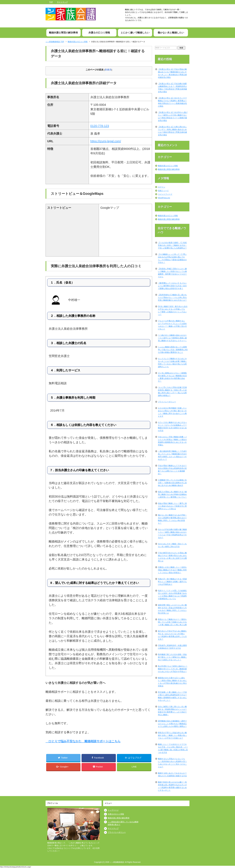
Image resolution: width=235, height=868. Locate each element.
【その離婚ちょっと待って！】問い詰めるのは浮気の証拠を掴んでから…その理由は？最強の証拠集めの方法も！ (172, 258)
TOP (55, 42)
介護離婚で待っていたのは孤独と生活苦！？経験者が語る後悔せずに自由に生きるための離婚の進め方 (172, 483)
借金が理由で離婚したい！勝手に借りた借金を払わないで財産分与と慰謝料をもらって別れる (172, 506)
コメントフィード (165, 194)
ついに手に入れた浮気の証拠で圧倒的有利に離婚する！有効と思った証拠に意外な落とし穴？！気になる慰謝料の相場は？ (172, 391)
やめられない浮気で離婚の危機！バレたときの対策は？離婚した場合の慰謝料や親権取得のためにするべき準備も (172, 441)
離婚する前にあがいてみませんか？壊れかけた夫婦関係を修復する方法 (172, 774)
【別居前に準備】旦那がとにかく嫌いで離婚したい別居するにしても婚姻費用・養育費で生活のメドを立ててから (172, 273)
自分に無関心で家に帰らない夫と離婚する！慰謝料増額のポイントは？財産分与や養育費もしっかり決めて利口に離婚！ (172, 711)
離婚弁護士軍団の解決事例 (63, 33)
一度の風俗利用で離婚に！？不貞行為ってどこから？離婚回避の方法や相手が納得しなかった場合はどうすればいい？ (172, 455)
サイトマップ (113, 828)
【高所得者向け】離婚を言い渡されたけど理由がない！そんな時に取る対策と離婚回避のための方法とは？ (172, 297)
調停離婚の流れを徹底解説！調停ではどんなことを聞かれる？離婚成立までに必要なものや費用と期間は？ (172, 724)
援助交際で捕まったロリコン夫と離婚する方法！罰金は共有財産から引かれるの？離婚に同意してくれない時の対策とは (172, 609)
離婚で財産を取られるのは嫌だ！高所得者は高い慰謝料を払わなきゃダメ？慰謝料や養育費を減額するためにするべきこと (172, 786)
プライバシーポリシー (167, 402)
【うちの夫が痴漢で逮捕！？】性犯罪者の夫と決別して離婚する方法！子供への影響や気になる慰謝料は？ (172, 245)
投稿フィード (163, 191)
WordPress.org (164, 198)
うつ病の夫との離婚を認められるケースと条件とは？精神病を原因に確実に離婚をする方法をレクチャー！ (172, 338)
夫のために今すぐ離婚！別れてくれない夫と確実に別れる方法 (172, 545)
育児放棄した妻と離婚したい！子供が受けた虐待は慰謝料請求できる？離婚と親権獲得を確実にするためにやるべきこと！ (172, 696)
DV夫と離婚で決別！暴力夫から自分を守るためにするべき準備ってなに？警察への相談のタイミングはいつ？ (173, 311)
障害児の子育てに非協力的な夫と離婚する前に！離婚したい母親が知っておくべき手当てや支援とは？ (172, 735)
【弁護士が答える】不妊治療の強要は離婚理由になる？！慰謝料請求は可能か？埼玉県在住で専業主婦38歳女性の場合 (172, 88)
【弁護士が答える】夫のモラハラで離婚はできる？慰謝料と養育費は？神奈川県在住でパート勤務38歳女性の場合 (172, 102)
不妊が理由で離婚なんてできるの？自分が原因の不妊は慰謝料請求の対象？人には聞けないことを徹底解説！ (172, 470)
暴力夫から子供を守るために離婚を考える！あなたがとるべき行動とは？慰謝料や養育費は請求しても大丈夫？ (172, 635)
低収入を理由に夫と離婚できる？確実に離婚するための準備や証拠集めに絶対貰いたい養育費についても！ (172, 494)
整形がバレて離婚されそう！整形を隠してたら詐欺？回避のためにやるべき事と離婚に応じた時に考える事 (172, 622)
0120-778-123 (100, 126)
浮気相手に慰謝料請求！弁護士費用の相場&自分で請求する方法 (172, 647)
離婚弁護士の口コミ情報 (168, 166)
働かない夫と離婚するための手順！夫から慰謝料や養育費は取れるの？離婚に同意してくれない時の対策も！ (172, 519)
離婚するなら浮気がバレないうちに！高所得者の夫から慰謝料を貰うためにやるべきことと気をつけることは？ (172, 763)
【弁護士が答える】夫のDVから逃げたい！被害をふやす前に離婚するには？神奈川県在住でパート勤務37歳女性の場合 (173, 116)
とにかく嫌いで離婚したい (135, 33)
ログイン (162, 187)
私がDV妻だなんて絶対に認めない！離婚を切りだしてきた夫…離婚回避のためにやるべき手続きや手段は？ (173, 669)
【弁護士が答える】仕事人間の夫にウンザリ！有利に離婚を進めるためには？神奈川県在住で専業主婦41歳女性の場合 (172, 131)
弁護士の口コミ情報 (99, 33)
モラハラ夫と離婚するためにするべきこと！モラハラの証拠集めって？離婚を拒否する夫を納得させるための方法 (172, 427)
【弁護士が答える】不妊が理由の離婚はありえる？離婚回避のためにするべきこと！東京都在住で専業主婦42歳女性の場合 (172, 73)
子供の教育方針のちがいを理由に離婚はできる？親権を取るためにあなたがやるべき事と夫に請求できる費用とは (172, 557)
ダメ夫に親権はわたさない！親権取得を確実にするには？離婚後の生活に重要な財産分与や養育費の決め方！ (172, 377)
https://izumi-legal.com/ (106, 141)
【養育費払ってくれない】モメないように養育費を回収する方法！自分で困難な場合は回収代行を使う (172, 286)
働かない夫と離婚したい (171, 33)
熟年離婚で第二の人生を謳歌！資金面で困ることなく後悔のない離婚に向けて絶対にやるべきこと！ (172, 657)
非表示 (108, 70)
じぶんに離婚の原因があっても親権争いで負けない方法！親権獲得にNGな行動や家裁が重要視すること (173, 350)
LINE (134, 767)
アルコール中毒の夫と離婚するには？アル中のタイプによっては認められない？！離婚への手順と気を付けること (172, 325)
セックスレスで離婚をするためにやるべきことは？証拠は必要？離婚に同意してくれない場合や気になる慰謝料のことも (172, 363)
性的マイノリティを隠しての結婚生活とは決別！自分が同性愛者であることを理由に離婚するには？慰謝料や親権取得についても (172, 595)
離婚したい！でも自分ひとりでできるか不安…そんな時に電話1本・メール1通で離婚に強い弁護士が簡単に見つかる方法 (173, 748)
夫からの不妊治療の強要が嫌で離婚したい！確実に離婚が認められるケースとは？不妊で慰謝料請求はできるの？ (172, 534)
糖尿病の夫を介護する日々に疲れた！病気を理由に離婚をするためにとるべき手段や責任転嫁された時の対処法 (172, 682)
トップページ (113, 810)
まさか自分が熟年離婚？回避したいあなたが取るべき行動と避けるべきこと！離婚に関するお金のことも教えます (172, 412)
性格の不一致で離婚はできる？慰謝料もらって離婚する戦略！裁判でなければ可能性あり (172, 582)
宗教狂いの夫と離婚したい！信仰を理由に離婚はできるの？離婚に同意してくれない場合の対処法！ (172, 570)
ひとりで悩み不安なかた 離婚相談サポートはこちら (83, 741)
